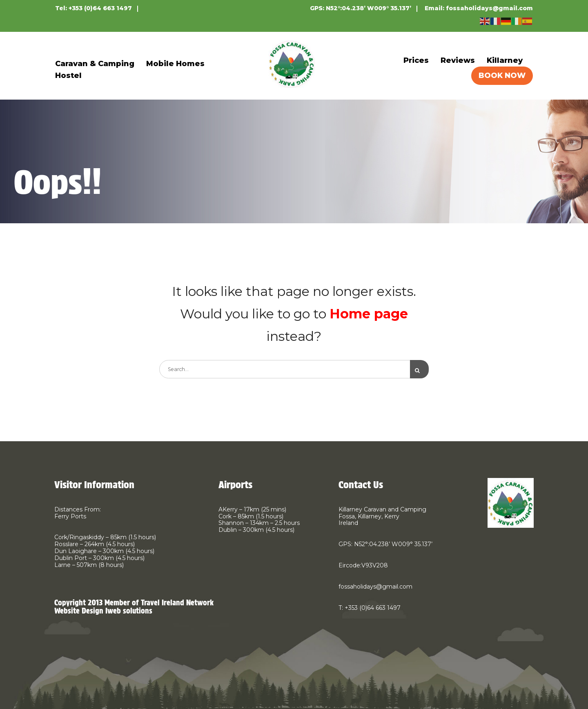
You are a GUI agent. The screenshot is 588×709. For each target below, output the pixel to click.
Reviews (458, 60)
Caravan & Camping (95, 64)
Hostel (68, 76)
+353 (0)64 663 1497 (100, 8)
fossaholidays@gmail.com (489, 8)
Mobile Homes (175, 64)
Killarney (505, 60)
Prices (416, 60)
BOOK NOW (502, 76)
